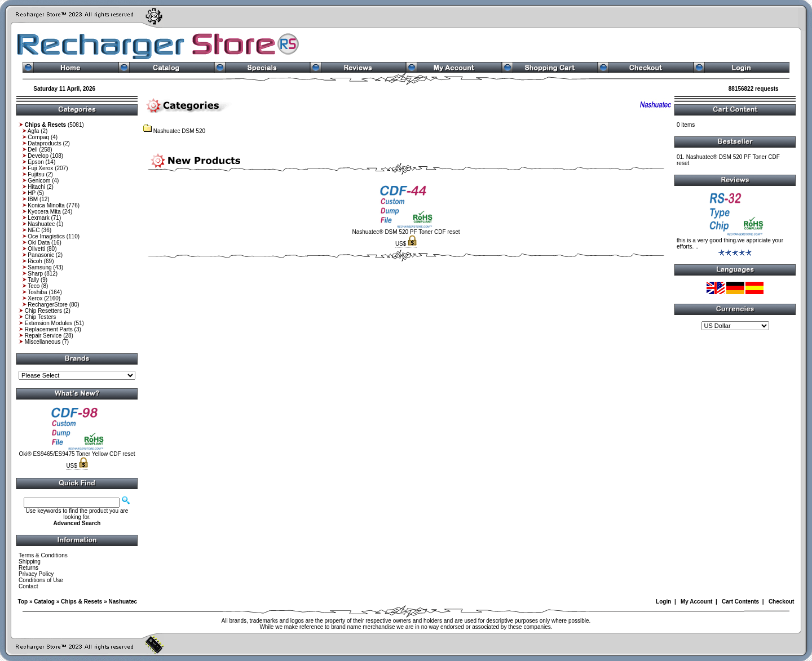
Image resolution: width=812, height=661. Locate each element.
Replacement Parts (49, 329)
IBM (33, 199)
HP (32, 193)
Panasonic (41, 255)
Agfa (34, 131)
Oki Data (39, 243)
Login (663, 602)
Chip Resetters (43, 311)
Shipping (30, 562)
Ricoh (35, 261)
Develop (38, 156)
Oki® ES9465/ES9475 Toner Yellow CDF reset (77, 454)
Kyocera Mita (44, 212)
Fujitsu (36, 174)
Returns (28, 568)
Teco (34, 286)
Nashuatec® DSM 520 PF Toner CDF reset (406, 232)
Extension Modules (49, 323)
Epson (36, 162)
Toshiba (37, 292)
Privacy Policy (36, 574)
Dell (32, 150)
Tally (33, 280)
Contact (28, 586)
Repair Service (43, 336)
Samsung (39, 267)
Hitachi (36, 187)
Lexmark (38, 218)
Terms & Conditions (43, 555)
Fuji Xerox (40, 168)
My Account (696, 602)
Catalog (44, 602)
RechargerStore (48, 305)
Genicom (39, 181)
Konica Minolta (46, 205)
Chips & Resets (81, 602)
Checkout (782, 602)
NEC (34, 230)
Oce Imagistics (46, 236)
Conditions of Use (41, 580)
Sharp (35, 274)
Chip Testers (40, 317)
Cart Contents (740, 602)
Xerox (35, 298)
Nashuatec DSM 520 (174, 131)
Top (23, 602)
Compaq (38, 137)
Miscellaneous (43, 342)
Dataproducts (44, 143)
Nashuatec (41, 224)
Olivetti (36, 249)
